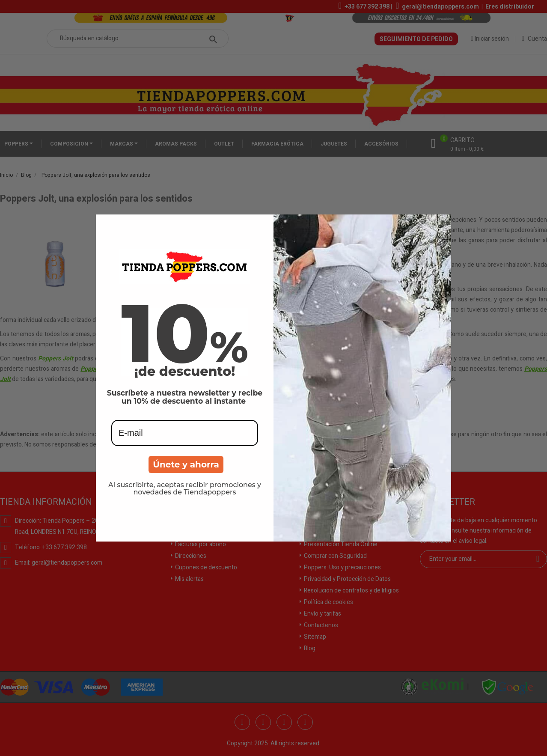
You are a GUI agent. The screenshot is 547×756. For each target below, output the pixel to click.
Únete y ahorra (186, 464)
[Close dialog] (442, 224)
